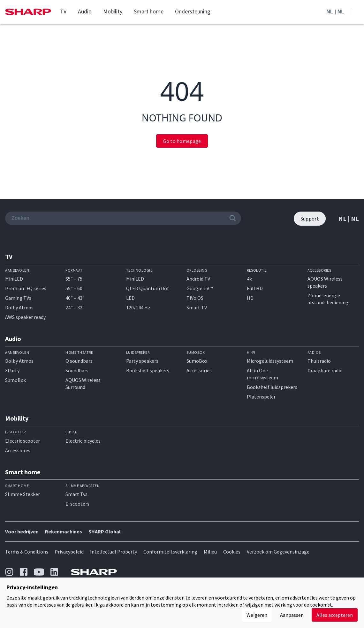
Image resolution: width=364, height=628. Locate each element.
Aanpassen (292, 615)
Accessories (199, 370)
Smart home (149, 12)
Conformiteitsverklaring (170, 552)
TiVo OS (195, 298)
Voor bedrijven (22, 531)
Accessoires (18, 450)
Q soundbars (79, 361)
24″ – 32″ (75, 307)
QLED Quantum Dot (148, 288)
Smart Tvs (76, 494)
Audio (85, 12)
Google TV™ (200, 288)
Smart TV (197, 307)
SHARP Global (105, 531)
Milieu (210, 552)
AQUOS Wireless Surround (83, 384)
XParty (12, 370)
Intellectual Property (114, 552)
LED (130, 298)
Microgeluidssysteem (270, 361)
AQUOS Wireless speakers (325, 282)
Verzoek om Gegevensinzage (278, 552)
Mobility (113, 12)
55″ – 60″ (75, 288)
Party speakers (142, 361)
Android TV (198, 279)
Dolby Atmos (19, 307)
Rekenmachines (64, 531)
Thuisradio (319, 361)
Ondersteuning (193, 12)
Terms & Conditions (27, 552)
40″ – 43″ (75, 298)
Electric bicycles (83, 441)
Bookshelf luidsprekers (272, 387)
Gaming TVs (18, 298)
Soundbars (77, 370)
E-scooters (77, 504)
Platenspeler (261, 397)
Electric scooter (23, 441)
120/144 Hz (138, 307)
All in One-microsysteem (262, 374)
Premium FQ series (26, 288)
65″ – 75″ (75, 279)
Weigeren (257, 615)
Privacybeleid (69, 552)
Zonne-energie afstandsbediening (328, 299)
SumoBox (15, 380)
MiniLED (14, 279)
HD (250, 298)
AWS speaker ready (25, 317)
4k (249, 279)
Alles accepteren (335, 615)
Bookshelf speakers (148, 370)
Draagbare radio (325, 370)
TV (63, 12)
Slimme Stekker (23, 494)
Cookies (232, 552)
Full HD (255, 288)
